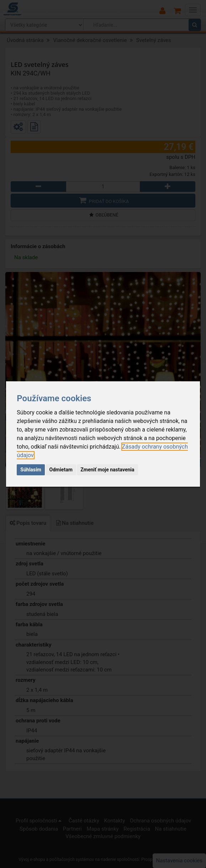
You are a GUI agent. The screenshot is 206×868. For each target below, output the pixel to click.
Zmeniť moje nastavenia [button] (107, 470)
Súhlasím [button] (31, 470)
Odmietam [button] (61, 470)
